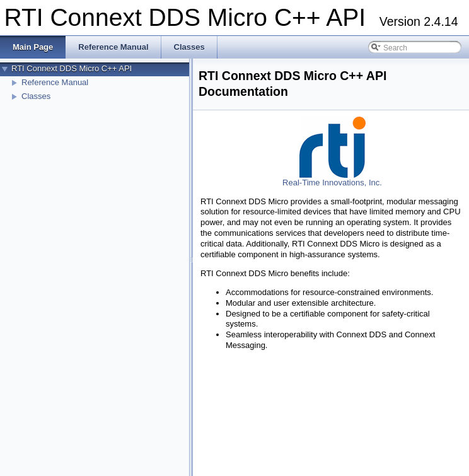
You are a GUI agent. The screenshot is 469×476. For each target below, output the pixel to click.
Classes (36, 96)
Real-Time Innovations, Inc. (332, 183)
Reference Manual (55, 82)
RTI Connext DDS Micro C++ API (72, 68)
